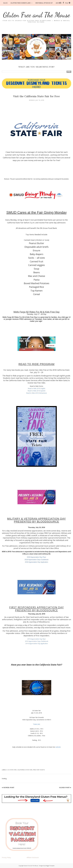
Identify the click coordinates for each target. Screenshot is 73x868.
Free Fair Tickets (39, 770)
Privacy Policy (6, 857)
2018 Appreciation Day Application (37, 562)
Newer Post (9, 788)
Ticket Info (37, 724)
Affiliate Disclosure (33, 857)
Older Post (64, 788)
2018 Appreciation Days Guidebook (37, 560)
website (58, 747)
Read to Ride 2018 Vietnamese (36, 393)
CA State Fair (12, 770)
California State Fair (25, 770)
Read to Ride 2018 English (36, 388)
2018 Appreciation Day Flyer (37, 557)
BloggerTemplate (50, 866)
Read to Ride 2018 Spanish (36, 391)
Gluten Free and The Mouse (36, 15)
